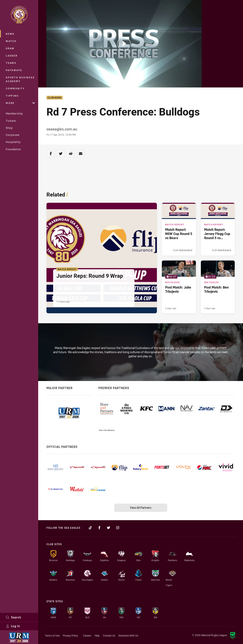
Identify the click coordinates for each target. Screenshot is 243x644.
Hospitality (13, 142)
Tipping (12, 96)
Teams (11, 63)
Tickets (11, 121)
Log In (13, 626)
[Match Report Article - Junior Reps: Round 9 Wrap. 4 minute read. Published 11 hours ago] (102, 258)
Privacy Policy (70, 635)
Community (15, 88)
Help (97, 635)
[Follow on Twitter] (109, 528)
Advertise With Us (128, 635)
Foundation (13, 149)
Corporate (13, 135)
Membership (14, 113)
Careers (87, 635)
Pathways (14, 70)
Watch (11, 41)
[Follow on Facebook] (99, 528)
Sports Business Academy (20, 79)
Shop (9, 128)
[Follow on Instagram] (118, 528)
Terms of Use (52, 635)
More (20, 103)
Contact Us (109, 635)
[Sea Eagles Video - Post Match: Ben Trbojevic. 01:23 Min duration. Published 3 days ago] (218, 287)
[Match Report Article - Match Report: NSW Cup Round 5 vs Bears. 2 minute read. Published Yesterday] (179, 229)
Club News (55, 98)
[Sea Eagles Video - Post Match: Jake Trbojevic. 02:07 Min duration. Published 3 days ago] (179, 287)
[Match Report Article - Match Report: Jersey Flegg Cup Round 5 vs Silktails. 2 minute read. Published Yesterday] (218, 229)
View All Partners (141, 508)
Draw (10, 48)
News (10, 34)
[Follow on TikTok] (90, 528)
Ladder (12, 56)
